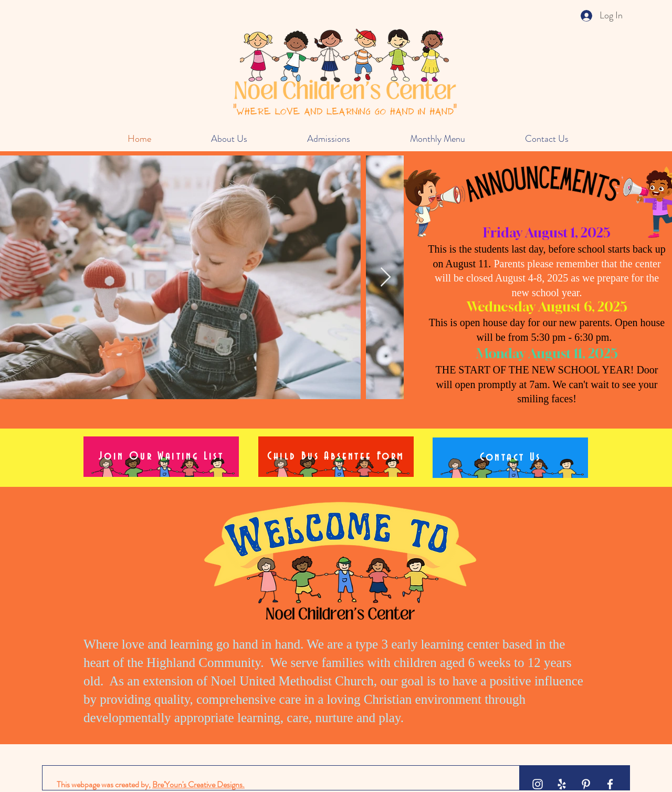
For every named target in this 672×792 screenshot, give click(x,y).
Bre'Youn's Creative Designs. (198, 784)
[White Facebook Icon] (610, 784)
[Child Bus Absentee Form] (336, 457)
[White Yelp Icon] (562, 784)
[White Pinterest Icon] (586, 784)
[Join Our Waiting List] (161, 457)
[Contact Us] (510, 458)
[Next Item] (386, 278)
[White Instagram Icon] (538, 784)
